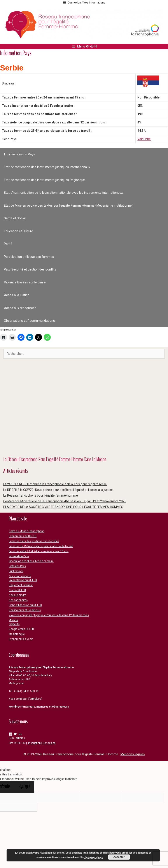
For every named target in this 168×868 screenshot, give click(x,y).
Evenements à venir (21, 639)
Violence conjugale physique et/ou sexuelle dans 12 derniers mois (49, 615)
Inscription (34, 743)
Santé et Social (15, 218)
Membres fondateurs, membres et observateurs (39, 707)
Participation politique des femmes (29, 257)
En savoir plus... (94, 857)
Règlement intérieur (21, 585)
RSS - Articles (17, 738)
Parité (8, 244)
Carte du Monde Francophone (27, 531)
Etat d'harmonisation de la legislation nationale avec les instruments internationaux (63, 193)
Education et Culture (18, 231)
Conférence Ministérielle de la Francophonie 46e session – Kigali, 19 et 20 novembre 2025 (65, 501)
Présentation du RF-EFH (23, 580)
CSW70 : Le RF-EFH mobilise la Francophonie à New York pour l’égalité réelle (55, 484)
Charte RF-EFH (17, 590)
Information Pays (19, 556)
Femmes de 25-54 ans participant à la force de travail (41, 546)
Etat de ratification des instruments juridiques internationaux (47, 167)
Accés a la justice (17, 295)
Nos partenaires (18, 600)
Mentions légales (133, 754)
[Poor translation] (24, 787)
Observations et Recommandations (29, 321)
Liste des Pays (17, 566)
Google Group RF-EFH (21, 629)
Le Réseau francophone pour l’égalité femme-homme (41, 495)
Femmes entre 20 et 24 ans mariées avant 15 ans (39, 551)
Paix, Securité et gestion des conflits (30, 269)
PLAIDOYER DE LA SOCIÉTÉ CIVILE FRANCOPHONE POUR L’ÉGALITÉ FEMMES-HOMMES (63, 507)
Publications (16, 571)
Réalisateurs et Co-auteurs (25, 610)
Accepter (119, 857)
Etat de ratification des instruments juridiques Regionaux (44, 180)
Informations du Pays (19, 154)
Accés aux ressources (20, 308)
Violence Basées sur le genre (25, 282)
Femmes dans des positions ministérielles (34, 541)
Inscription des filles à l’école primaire (31, 561)
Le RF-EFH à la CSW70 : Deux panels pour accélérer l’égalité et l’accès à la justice (58, 490)
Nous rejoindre (17, 595)
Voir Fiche (144, 139)
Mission (13, 620)
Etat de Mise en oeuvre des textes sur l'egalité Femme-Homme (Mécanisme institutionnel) (69, 206)
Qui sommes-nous (20, 576)
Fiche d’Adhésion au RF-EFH (25, 605)
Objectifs (14, 624)
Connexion (49, 743)
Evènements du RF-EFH (23, 536)
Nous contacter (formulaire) (25, 699)
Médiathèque (17, 634)
